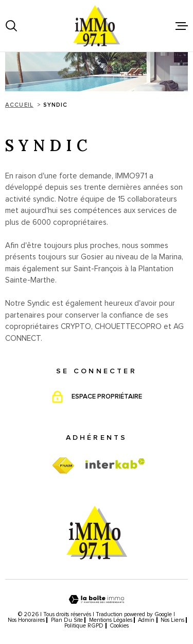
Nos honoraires (26, 620)
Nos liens (172, 620)
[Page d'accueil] (97, 26)
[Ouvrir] (11, 26)
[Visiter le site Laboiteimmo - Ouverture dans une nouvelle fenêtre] (97, 599)
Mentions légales (111, 620)
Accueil (19, 105)
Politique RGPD (84, 626)
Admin (146, 620)
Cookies (119, 626)
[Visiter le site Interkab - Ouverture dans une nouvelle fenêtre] (115, 464)
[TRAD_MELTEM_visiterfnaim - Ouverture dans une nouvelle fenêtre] (63, 466)
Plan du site (67, 620)
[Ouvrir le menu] (182, 26)
